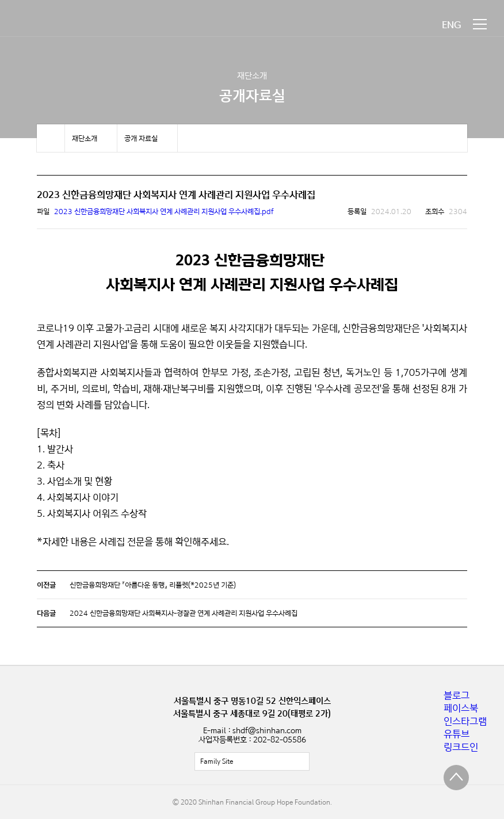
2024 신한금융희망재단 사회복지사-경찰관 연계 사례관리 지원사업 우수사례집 (184, 613)
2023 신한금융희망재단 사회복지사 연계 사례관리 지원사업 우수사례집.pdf (164, 211)
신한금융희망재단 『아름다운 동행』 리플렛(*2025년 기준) (153, 585)
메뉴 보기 (480, 24)
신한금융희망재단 (62, 24)
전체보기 (252, 761)
